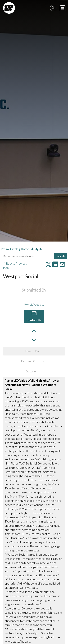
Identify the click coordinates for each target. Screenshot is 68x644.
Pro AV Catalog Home (15, 249)
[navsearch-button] (53, 8)
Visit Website (34, 304)
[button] (63, 8)
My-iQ (37, 249)
